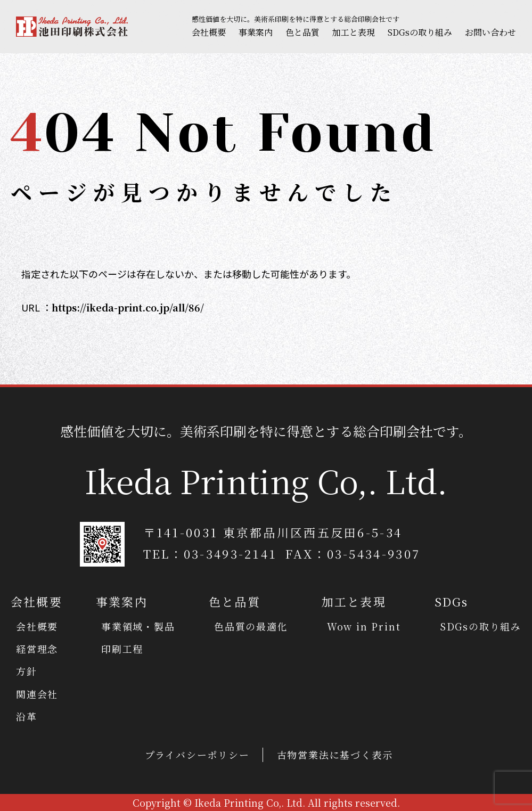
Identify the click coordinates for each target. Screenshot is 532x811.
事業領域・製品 (138, 626)
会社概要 (209, 32)
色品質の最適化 (251, 626)
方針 (27, 671)
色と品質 (302, 32)
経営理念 (37, 649)
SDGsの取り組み (420, 32)
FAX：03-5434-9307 (353, 554)
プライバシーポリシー (197, 755)
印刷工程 (122, 649)
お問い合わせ (490, 32)
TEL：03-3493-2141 (210, 554)
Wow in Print (364, 626)
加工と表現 (354, 32)
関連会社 (37, 694)
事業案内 (256, 32)
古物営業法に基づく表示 (335, 755)
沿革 (27, 716)
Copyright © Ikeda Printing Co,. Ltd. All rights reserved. (266, 802)
